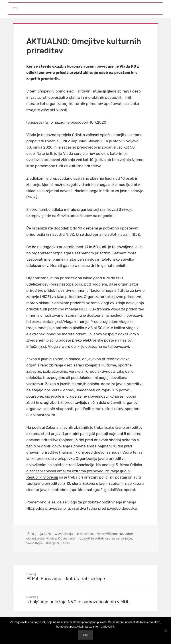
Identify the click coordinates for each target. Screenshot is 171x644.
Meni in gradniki (35, 5)
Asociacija (65, 534)
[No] (165, 630)
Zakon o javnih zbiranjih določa (53, 359)
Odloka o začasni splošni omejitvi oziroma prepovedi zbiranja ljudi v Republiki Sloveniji (84, 471)
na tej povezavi (116, 346)
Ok (85, 635)
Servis (65, 543)
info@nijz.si (36, 346)
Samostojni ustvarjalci (43, 543)
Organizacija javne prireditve (101, 459)
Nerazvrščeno (107, 534)
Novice (51, 538)
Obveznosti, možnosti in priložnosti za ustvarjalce (95, 538)
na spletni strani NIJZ (121, 234)
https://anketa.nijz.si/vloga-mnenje (57, 322)
